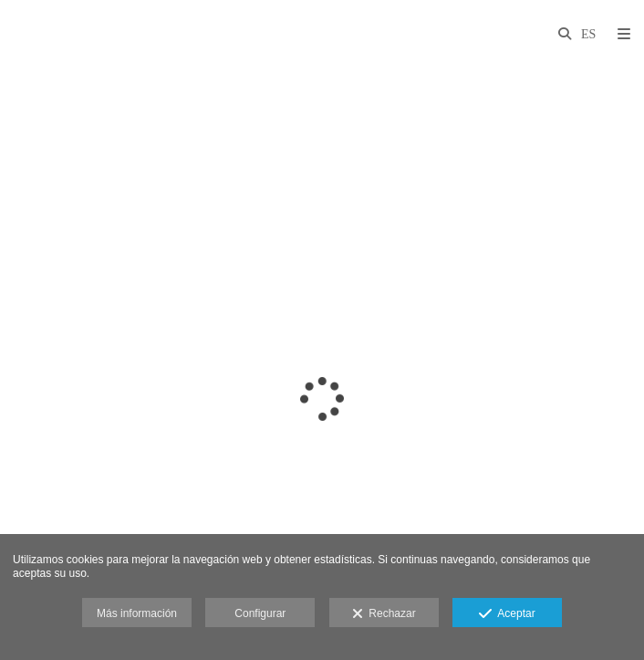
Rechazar (384, 614)
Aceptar (507, 614)
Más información (137, 613)
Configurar (260, 613)
